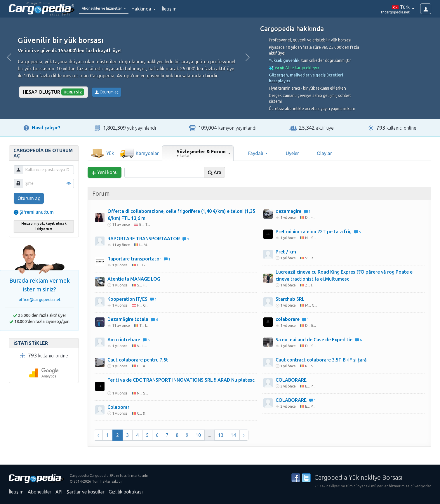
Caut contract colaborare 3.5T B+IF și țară (321, 360)
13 (221, 435)
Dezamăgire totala (133, 319)
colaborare (292, 319)
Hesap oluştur (54, 92)
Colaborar (118, 407)
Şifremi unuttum (34, 212)
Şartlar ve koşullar (86, 492)
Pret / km (286, 252)
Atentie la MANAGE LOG (134, 279)
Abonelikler (40, 492)
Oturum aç (107, 92)
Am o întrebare (128, 340)
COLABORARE (291, 380)
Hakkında (156, 9)
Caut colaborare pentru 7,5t (138, 360)
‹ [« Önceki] (98, 435)
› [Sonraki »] (244, 435)
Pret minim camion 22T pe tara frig (318, 232)
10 (198, 435)
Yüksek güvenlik (284, 60)
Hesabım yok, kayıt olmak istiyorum (44, 226)
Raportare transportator (139, 259)
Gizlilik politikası (126, 492)
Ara (215, 172)
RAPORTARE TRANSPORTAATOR (148, 239)
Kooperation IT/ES (132, 299)
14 (233, 435)
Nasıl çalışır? (46, 128)
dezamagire (293, 211)
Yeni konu (105, 172)
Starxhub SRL (290, 299)
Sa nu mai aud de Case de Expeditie (319, 340)
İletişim (184, 9)
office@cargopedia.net (40, 300)
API (59, 492)
